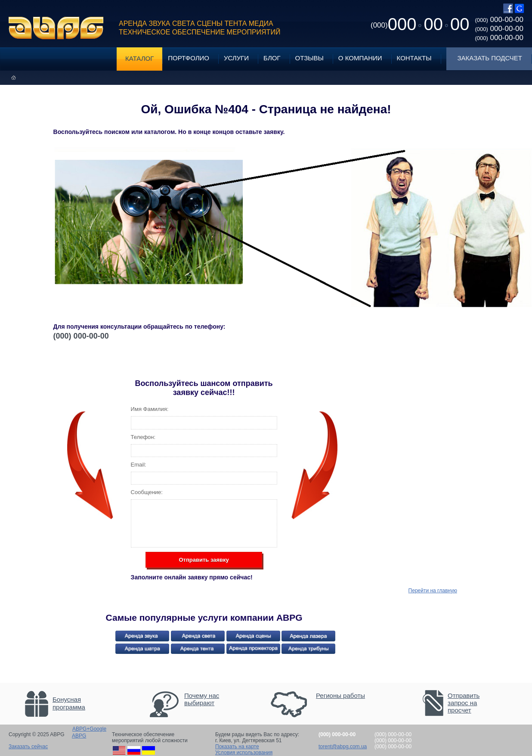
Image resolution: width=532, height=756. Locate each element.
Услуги (236, 58)
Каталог (139, 58)
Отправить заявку (204, 560)
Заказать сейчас (28, 747)
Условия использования (244, 753)
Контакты (414, 58)
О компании (360, 58)
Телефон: (143, 437)
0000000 (420, 24)
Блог (272, 58)
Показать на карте (237, 747)
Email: (139, 465)
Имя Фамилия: (150, 409)
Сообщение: (147, 492)
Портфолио (189, 58)
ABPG (56, 28)
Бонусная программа (69, 703)
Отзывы (309, 58)
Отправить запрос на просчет (464, 703)
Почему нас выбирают (202, 699)
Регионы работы (340, 695)
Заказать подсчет (490, 58)
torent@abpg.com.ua (343, 747)
